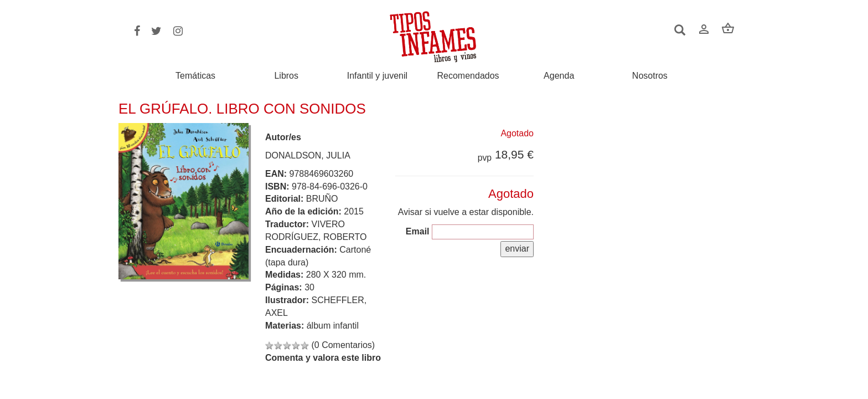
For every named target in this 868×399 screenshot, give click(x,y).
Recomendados (468, 76)
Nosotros (650, 76)
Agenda (559, 76)
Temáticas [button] (195, 76)
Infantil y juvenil (377, 76)
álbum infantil (333, 326)
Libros (286, 76)
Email (418, 231)
